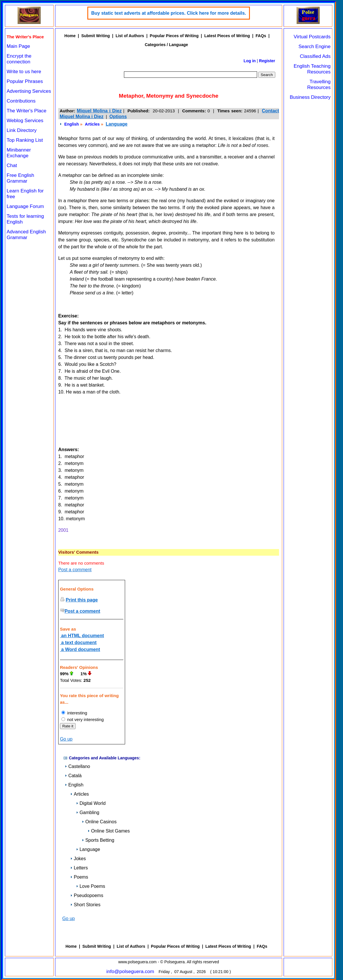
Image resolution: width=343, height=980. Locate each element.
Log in (250, 61)
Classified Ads (315, 56)
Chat (12, 165)
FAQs (261, 36)
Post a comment (75, 570)
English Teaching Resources (312, 69)
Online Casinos (99, 822)
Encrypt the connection (19, 59)
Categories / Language (166, 45)
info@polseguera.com (130, 972)
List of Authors (130, 36)
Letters (79, 868)
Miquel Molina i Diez (99, 111)
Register (267, 61)
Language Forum (25, 206)
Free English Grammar (20, 178)
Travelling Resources (319, 85)
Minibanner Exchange (19, 153)
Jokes (78, 859)
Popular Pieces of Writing (174, 36)
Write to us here (24, 72)
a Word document (80, 649)
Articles (92, 124)
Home (70, 36)
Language (117, 124)
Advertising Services (29, 91)
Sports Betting (98, 840)
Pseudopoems (87, 895)
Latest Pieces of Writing (227, 36)
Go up (66, 739)
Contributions (21, 101)
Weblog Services (25, 121)
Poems (79, 877)
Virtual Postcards (312, 37)
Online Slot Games (109, 831)
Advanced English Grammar (26, 235)
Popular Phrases (25, 81)
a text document (78, 643)
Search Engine (314, 47)
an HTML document (82, 636)
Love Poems (91, 886)
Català (73, 776)
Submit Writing (96, 36)
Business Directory (310, 97)
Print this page (82, 600)
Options (118, 117)
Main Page (18, 46)
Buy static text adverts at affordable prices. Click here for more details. (168, 13)
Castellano (78, 766)
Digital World (91, 803)
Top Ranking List (25, 140)
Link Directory (22, 130)
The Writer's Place (27, 111)
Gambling (88, 812)
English (72, 124)
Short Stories (85, 905)
